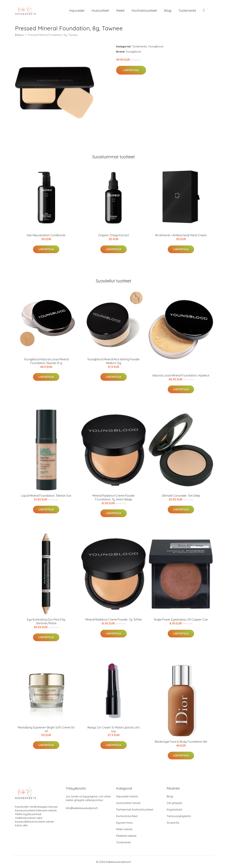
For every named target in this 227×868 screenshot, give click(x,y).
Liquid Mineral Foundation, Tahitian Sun (46, 496)
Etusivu (19, 35)
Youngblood (156, 46)
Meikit (120, 11)
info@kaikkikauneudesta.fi (82, 808)
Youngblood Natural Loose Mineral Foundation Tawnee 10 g (46, 361)
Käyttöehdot (175, 810)
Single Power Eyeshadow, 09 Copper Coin (181, 619)
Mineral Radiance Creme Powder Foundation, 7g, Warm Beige (114, 497)
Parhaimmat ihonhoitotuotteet (135, 810)
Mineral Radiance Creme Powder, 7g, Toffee (113, 619)
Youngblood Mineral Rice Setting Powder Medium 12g (113, 361)
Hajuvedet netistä (127, 796)
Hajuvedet (77, 11)
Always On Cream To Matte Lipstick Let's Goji (114, 729)
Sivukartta (173, 823)
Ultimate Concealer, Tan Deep (181, 496)
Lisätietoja (131, 70)
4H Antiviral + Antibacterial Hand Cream (181, 235)
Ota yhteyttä (174, 803)
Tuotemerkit (187, 11)
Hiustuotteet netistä (128, 803)
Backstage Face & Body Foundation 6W (181, 742)
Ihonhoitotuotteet (144, 11)
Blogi (168, 11)
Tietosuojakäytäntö (179, 816)
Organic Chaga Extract (114, 235)
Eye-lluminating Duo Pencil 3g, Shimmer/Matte (46, 621)
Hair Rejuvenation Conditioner (46, 235)
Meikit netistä (124, 829)
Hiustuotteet (100, 11)
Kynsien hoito (124, 823)
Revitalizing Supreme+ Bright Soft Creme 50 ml (46, 729)
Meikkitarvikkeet (126, 836)
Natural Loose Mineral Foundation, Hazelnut (181, 375)
